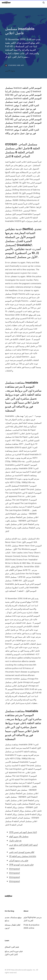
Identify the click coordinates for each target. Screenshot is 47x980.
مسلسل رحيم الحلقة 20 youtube (23, 856)
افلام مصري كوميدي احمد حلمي (22, 852)
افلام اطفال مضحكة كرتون (13, 926)
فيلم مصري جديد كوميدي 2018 (21, 864)
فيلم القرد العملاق (12, 947)
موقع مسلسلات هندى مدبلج (13, 919)
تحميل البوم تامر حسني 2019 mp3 (23, 832)
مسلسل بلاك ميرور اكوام (19, 836)
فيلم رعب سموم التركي (19, 860)
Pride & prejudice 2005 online (31, 926)
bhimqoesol (14, 869)
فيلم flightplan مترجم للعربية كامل (33, 919)
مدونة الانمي (10, 71)
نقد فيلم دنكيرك (15, 840)
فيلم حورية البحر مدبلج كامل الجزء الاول (14, 953)
